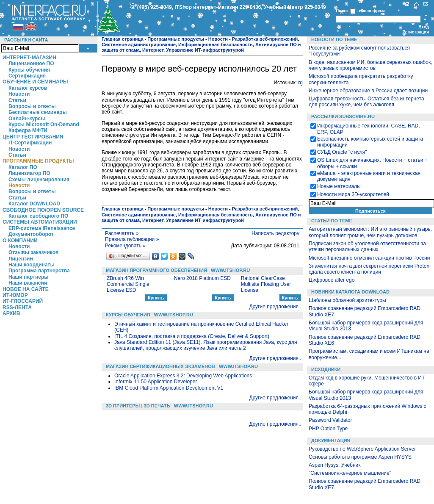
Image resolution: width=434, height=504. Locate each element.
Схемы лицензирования (39, 180)
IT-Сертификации (30, 143)
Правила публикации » (132, 239)
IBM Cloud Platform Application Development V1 (169, 388)
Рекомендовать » (125, 246)
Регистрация (416, 32)
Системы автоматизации (40, 222)
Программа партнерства (39, 271)
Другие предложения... (276, 307)
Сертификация (27, 76)
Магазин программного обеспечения (156, 270)
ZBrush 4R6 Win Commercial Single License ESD (128, 284)
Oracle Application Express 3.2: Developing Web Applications (183, 376)
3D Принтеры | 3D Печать (138, 406)
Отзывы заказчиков (33, 252)
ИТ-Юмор (15, 295)
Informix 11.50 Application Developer (156, 382)
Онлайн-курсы (27, 119)
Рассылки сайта (26, 40)
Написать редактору (275, 233)
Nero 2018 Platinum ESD (202, 278)
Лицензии (21, 259)
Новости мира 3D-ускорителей (353, 194)
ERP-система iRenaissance (42, 228)
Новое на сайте (26, 289)
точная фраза (371, 11)
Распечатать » (122, 233)
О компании (20, 241)
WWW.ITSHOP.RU (230, 270)
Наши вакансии (28, 283)
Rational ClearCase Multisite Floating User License (266, 284)
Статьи (17, 100)
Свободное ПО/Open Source (43, 210)
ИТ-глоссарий (23, 301)
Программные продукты (38, 161)
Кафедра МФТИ (28, 130)
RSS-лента (17, 307)
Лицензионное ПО (31, 64)
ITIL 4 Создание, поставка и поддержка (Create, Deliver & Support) (192, 336)
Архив (11, 313)
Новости (19, 94)
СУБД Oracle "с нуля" (342, 152)
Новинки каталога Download (350, 292)
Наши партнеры (29, 277)
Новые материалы (339, 186)
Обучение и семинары (35, 82)
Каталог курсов (28, 88)
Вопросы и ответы (32, 106)
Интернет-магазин (29, 58)
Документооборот (31, 234)
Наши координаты (32, 265)
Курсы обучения (29, 70)
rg (300, 83)
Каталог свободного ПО (38, 216)
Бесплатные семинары (38, 112)
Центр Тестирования (33, 137)
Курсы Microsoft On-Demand (44, 125)
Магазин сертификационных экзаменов (160, 366)
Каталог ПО (23, 167)
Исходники (326, 369)
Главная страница (123, 39)
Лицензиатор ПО (29, 173)
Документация (331, 440)
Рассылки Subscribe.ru (343, 116)
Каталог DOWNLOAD (34, 204)
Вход (424, 27)
